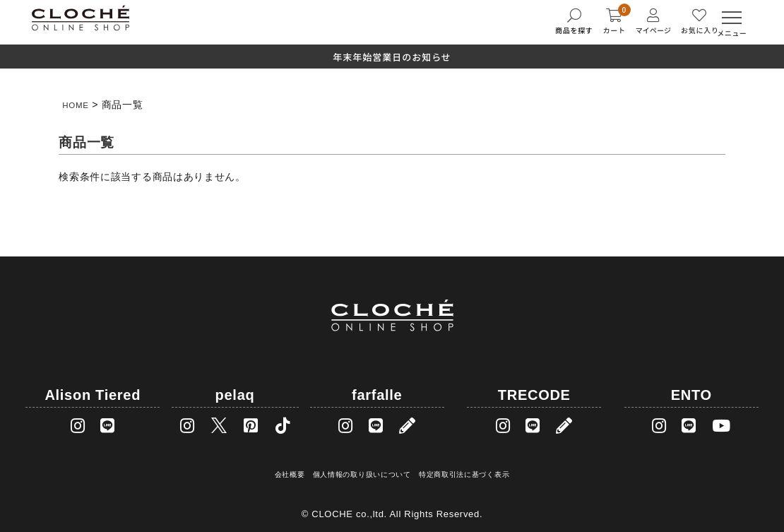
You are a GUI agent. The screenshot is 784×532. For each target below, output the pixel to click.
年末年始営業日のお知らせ (392, 57)
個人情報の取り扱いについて (359, 469)
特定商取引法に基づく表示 (465, 469)
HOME (78, 105)
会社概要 (286, 469)
